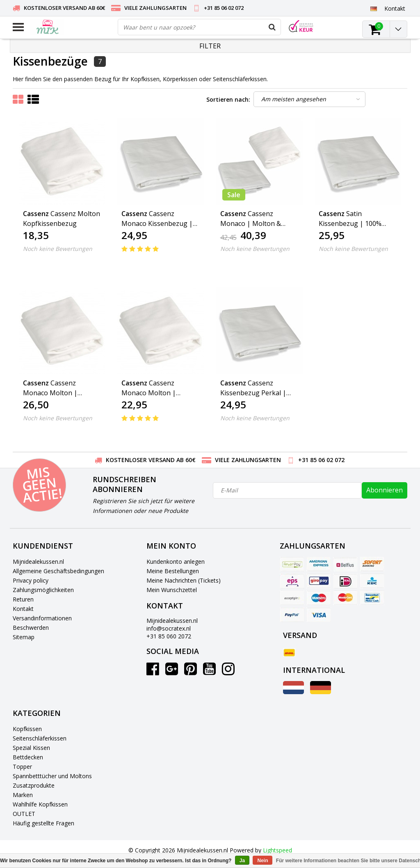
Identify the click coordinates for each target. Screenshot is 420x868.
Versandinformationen (42, 618)
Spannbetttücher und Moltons (52, 776)
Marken (23, 795)
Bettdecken (28, 757)
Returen (23, 599)
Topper (22, 767)
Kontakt (23, 609)
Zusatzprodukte (34, 785)
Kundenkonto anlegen (176, 562)
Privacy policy (31, 580)
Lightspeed (277, 850)
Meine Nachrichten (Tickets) (184, 580)
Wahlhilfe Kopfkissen (40, 804)
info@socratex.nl (169, 628)
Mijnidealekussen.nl (38, 562)
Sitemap (24, 637)
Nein (262, 861)
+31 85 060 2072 (169, 636)
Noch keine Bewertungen (58, 249)
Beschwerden (31, 628)
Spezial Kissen (31, 748)
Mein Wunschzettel (172, 590)
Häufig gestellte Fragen (43, 823)
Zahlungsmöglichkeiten (43, 590)
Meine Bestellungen (173, 571)
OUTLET (24, 814)
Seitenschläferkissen (40, 738)
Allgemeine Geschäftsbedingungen (58, 571)
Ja (242, 861)
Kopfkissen (27, 729)
